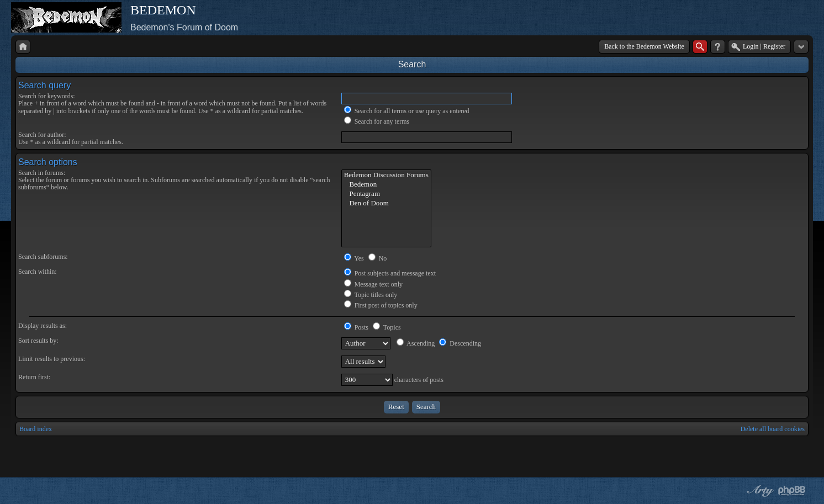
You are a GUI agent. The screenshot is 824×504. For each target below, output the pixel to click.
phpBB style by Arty (759, 491)
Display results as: (43, 326)
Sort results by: (38, 341)
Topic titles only (371, 295)
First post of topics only (381, 305)
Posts (356, 327)
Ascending (416, 343)
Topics (387, 327)
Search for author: (42, 135)
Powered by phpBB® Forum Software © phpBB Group (792, 491)
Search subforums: (43, 257)
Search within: (38, 272)
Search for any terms (377, 121)
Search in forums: (42, 173)
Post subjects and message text (390, 273)
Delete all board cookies (773, 429)
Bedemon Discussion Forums (386, 175)
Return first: (34, 377)
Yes (354, 258)
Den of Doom (386, 203)
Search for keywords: (47, 96)
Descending (460, 343)
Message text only (373, 284)
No (378, 258)
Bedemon (386, 185)
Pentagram (386, 194)
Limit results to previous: (52, 359)
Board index (36, 429)
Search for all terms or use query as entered (407, 111)
